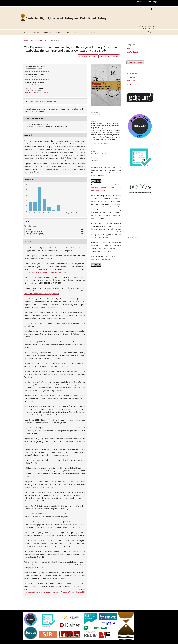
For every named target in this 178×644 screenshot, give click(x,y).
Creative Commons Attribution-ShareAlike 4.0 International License (106, 188)
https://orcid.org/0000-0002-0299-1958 (37, 79)
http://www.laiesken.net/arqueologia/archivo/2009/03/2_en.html (48, 272)
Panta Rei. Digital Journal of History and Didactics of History (66, 18)
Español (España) (133, 52)
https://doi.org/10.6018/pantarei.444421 (43, 101)
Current (69, 32)
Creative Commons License (101, 259)
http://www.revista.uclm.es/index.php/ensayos (42, 294)
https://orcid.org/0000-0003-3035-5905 (37, 71)
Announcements (81, 32)
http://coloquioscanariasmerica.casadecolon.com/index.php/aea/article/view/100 (55, 592)
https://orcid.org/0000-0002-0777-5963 (37, 93)
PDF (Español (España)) (88, 56)
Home (25, 32)
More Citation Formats (101, 144)
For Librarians (131, 84)
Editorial (48, 32)
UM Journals (138, 2)
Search (152, 32)
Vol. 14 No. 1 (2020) (46, 40)
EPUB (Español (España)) (109, 56)
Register (148, 2)
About (93, 32)
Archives (59, 32)
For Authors (131, 81)
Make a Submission (135, 62)
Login (155, 2)
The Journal (35, 32)
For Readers (131, 77)
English (129, 49)
